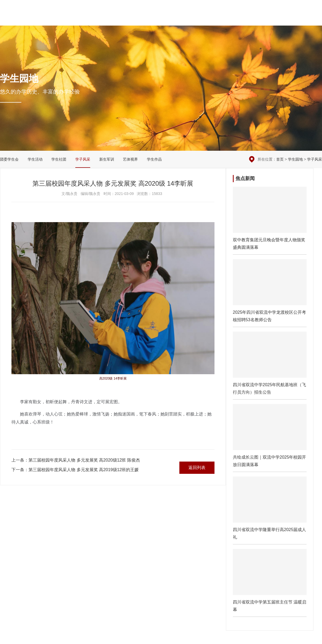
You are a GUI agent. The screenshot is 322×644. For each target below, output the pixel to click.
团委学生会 (9, 159)
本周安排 (267, 8)
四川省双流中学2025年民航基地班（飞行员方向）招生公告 (270, 365)
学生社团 (59, 159)
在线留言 (288, 8)
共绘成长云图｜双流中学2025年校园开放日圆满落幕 (270, 438)
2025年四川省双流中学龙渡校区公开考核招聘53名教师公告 (270, 293)
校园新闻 (153, 19)
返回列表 (197, 468)
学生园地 (246, 19)
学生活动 (35, 159)
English (315, 19)
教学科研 (200, 19)
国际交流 (270, 19)
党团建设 (223, 19)
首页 (280, 159)
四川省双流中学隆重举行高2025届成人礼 (270, 510)
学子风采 (83, 159)
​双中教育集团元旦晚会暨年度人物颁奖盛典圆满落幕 (270, 221)
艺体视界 (130, 159)
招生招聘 (293, 19)
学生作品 (154, 159)
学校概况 (129, 19)
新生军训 (107, 159)
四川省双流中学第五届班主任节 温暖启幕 (270, 583)
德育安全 (176, 19)
